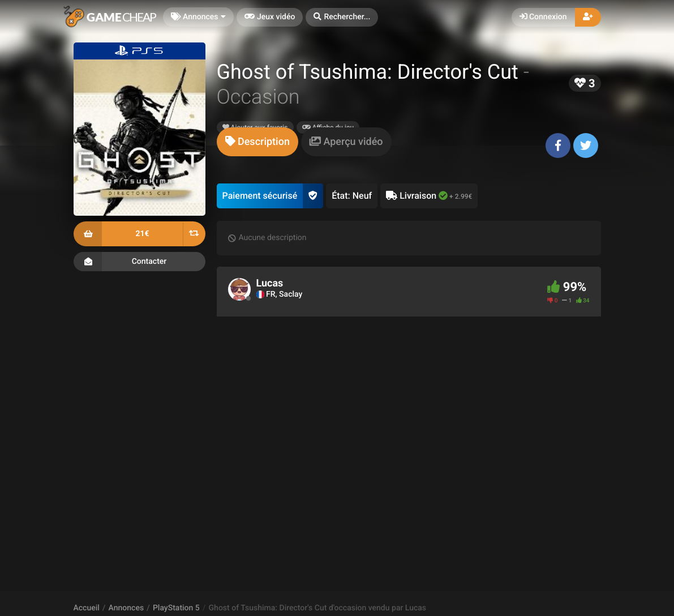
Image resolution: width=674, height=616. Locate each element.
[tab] (257, 142)
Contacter (139, 262)
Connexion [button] (543, 17)
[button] (342, 17)
